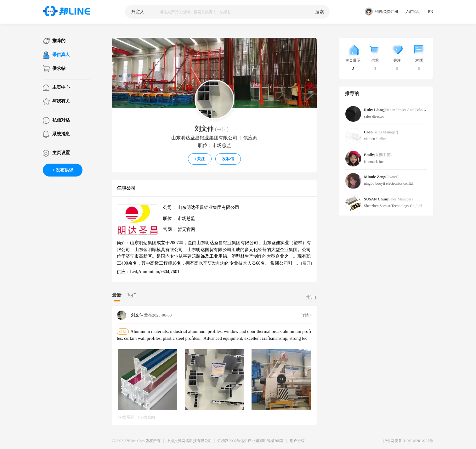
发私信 (228, 159)
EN (431, 12)
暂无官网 (186, 229)
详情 (307, 315)
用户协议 (297, 441)
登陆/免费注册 (382, 12)
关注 (200, 159)
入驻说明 (413, 12)
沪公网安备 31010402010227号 (408, 441)
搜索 (320, 12)
